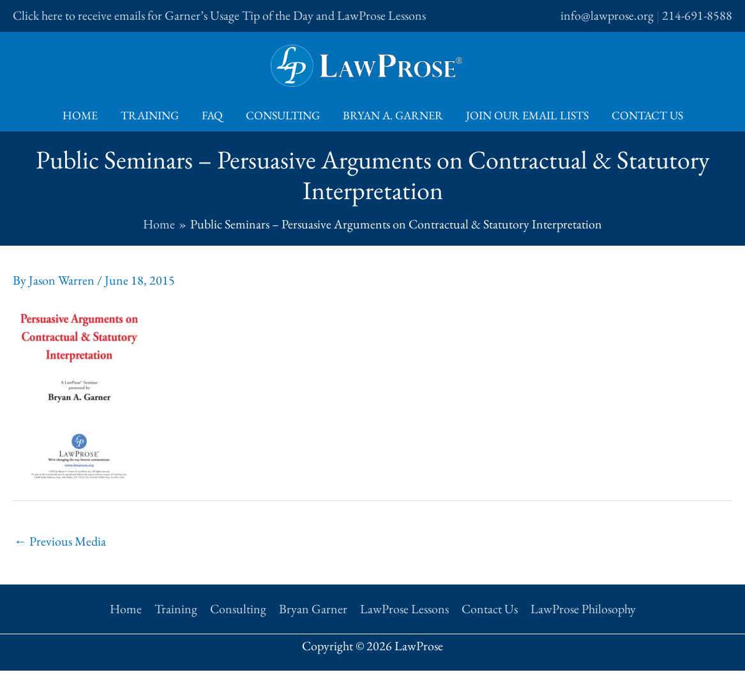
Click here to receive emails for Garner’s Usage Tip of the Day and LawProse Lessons (219, 15)
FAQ (212, 115)
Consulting (283, 115)
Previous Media (60, 541)
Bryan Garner (313, 609)
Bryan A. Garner (393, 115)
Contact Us (647, 115)
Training (150, 115)
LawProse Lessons (404, 609)
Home (80, 115)
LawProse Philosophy (583, 609)
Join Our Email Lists (527, 115)
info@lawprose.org (607, 15)
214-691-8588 (697, 15)
